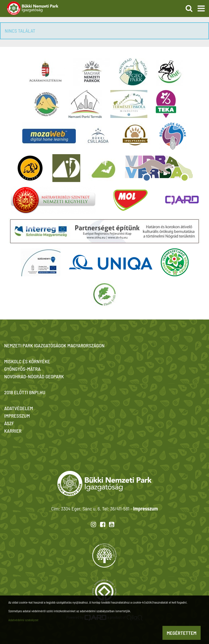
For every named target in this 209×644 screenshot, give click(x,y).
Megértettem (182, 633)
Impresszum (145, 509)
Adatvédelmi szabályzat (23, 620)
